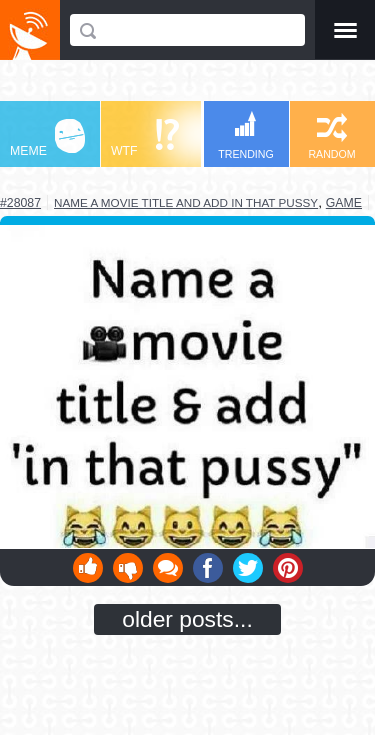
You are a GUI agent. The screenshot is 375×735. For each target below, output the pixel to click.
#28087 (20, 203)
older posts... (187, 619)
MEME (47, 138)
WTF (145, 138)
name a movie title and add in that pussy (186, 202)
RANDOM (331, 136)
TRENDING (246, 135)
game (344, 203)
